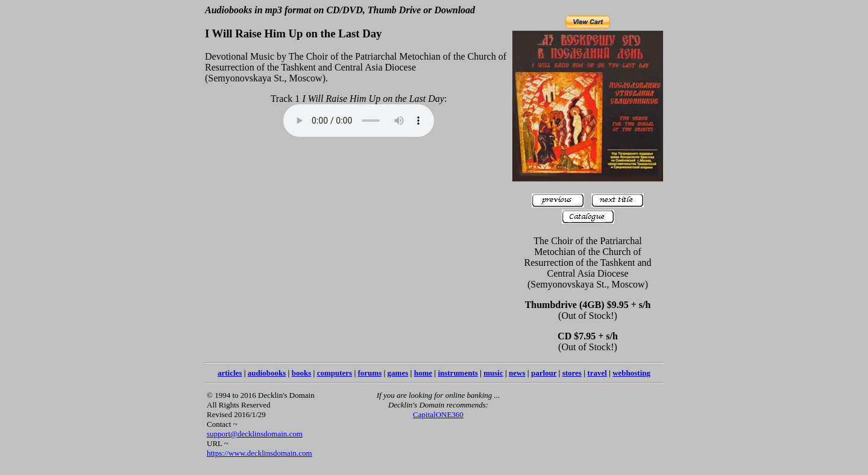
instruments (458, 373)
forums (370, 373)
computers (335, 373)
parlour (544, 373)
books (302, 373)
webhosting (631, 373)
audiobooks (267, 373)
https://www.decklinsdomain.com (259, 453)
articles (230, 373)
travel (597, 373)
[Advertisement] (557, 428)
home (423, 373)
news (517, 373)
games (398, 373)
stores (572, 373)
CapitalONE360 (438, 414)
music (493, 373)
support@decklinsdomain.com (255, 434)
